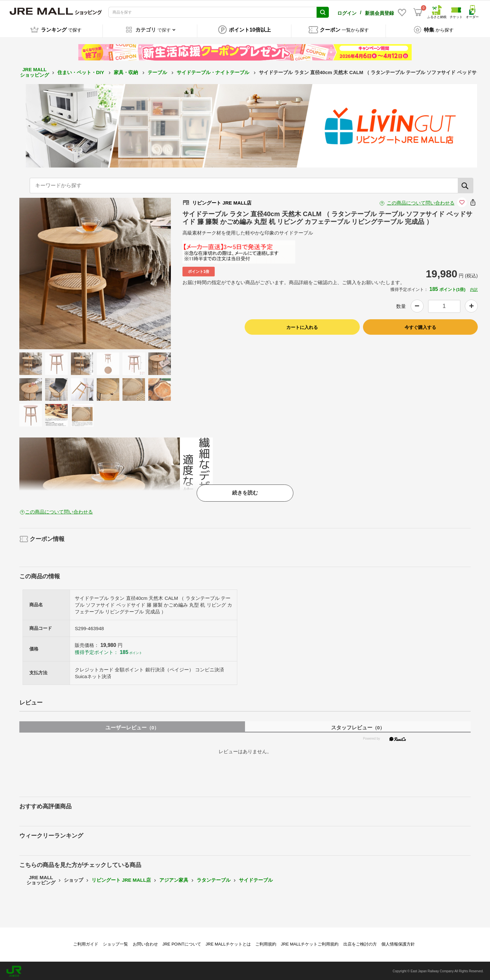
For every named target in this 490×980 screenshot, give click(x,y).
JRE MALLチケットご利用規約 (310, 943)
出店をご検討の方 (360, 943)
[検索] (465, 185)
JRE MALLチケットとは (228, 943)
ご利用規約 (266, 943)
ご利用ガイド (86, 943)
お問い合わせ (145, 943)
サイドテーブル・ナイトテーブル (214, 71)
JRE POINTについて (182, 943)
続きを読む (245, 492)
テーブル (158, 71)
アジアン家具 (174, 879)
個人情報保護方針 (398, 943)
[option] (95, 273)
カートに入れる (302, 326)
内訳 (474, 289)
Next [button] (138, 273)
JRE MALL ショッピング (34, 72)
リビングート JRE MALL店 (121, 879)
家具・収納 (127, 71)
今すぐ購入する (420, 326)
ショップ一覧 (115, 943)
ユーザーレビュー (132, 727)
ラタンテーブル (214, 879)
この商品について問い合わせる (421, 202)
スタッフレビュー (358, 727)
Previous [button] (52, 273)
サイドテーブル (256, 879)
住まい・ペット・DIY (81, 71)
